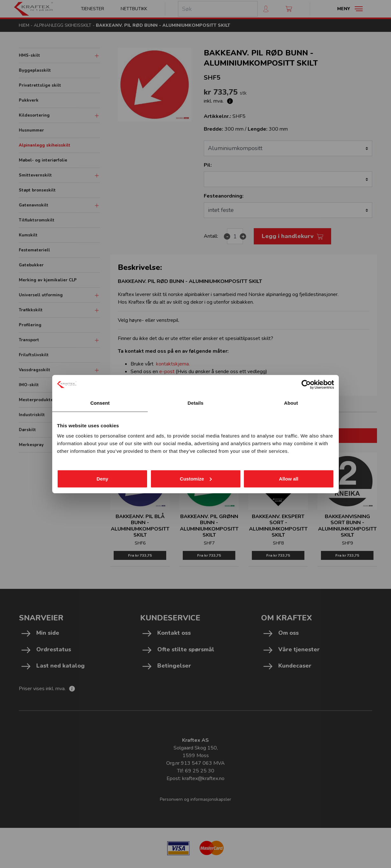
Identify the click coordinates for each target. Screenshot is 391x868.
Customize (196, 478)
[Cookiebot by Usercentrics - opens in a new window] (306, 385)
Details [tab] (195, 403)
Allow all (289, 478)
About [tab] (291, 403)
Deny (102, 478)
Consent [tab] (100, 403)
